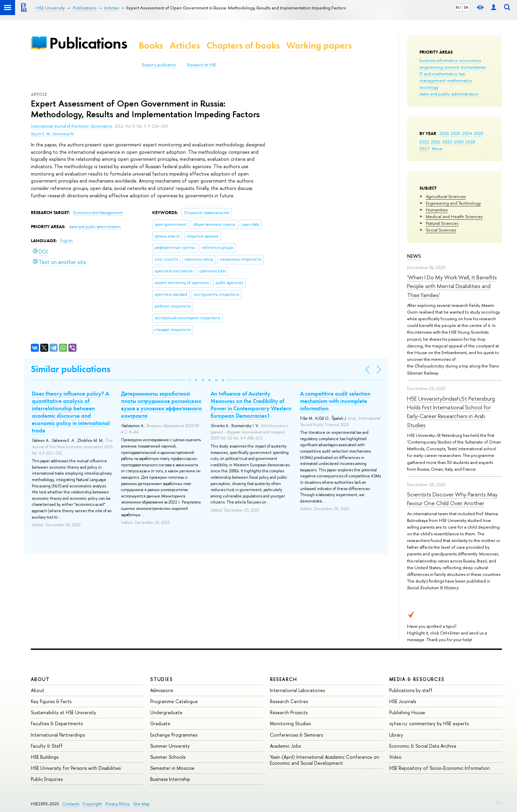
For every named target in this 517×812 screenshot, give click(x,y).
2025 (455, 133)
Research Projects (289, 712)
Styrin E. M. (41, 134)
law (462, 74)
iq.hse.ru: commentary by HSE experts (429, 723)
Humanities (437, 210)
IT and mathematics (438, 74)
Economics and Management (98, 213)
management (433, 80)
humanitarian (473, 67)
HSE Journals (403, 701)
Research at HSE (202, 65)
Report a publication (159, 65)
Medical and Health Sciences (454, 216)
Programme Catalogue (174, 701)
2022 (424, 142)
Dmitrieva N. (64, 134)
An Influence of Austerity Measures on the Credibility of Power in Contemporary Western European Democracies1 (251, 405)
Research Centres (289, 701)
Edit (499, 802)
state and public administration (449, 94)
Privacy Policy (118, 804)
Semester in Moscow (172, 768)
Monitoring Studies (290, 723)
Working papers (319, 45)
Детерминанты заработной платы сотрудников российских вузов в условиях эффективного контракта (161, 405)
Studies (161, 679)
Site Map (141, 804)
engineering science (439, 67)
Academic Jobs (285, 746)
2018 (470, 142)
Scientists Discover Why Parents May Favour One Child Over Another (452, 499)
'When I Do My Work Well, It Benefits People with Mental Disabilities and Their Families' (452, 286)
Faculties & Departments (57, 723)
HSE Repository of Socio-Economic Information (440, 768)
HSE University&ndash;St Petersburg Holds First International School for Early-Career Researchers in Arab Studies (451, 412)
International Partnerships (58, 735)
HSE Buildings (45, 757)
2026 (444, 133)
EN (466, 7)
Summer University (170, 746)
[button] (189, 380)
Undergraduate (166, 712)
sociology (429, 87)
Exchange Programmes (174, 735)
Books (151, 45)
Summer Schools (168, 757)
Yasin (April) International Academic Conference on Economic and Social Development (325, 760)
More (437, 148)
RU (458, 7)
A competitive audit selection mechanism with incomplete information (335, 401)
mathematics (460, 80)
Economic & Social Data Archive (423, 746)
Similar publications (71, 369)
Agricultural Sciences (446, 196)
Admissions (162, 690)
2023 (479, 133)
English (67, 241)
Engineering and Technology (453, 203)
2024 (467, 133)
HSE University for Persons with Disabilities (76, 768)
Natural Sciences (442, 223)
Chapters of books (243, 45)
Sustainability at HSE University (64, 712)
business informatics (439, 60)
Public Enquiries (47, 779)
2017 (424, 148)
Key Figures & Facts (51, 701)
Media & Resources (417, 679)
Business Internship (170, 779)
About (40, 679)
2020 (447, 142)
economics (470, 60)
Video (395, 757)
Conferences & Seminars (296, 735)
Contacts (71, 804)
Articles (185, 45)
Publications (88, 43)
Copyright (92, 804)
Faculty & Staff (47, 746)
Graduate (160, 723)
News (414, 256)
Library (396, 735)
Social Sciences (441, 230)
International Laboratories (297, 690)
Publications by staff (411, 690)
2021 (436, 142)
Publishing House (407, 712)
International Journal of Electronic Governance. (73, 126)
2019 (459, 142)
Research (284, 679)
